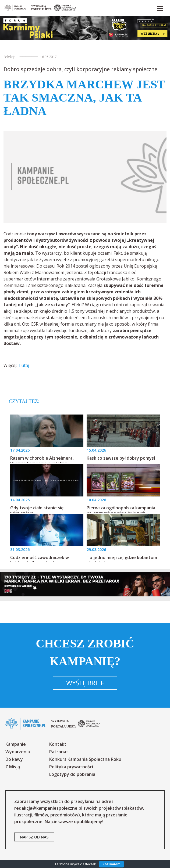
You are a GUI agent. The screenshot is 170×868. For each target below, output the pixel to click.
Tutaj (24, 365)
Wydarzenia (18, 752)
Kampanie (16, 744)
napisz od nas (34, 837)
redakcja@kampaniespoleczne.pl (48, 808)
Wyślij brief (85, 683)
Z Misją (13, 767)
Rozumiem (111, 864)
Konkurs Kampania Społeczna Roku (85, 759)
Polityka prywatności (71, 767)
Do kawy (14, 759)
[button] (160, 8)
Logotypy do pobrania (72, 774)
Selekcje (10, 57)
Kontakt (58, 744)
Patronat (59, 752)
